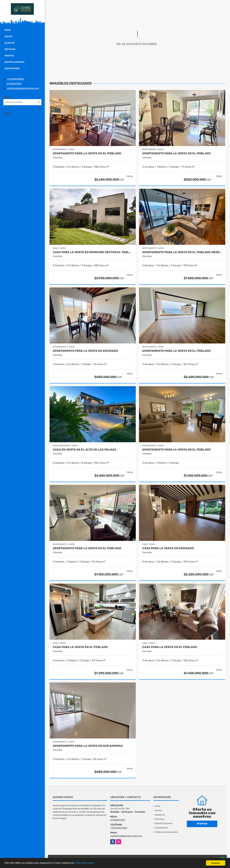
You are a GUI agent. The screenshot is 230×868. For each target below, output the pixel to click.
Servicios (10, 49)
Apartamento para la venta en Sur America (88, 746)
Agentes (9, 56)
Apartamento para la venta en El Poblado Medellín (182, 252)
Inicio (8, 30)
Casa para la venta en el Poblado (80, 647)
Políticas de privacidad (166, 832)
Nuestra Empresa (14, 62)
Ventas (8, 36)
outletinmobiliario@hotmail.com (23, 88)
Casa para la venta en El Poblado (170, 647)
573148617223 (14, 84)
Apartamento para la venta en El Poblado (87, 153)
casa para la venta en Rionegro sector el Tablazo (93, 252)
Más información (85, 863)
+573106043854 (15, 79)
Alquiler (10, 43)
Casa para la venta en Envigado (168, 548)
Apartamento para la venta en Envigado (85, 351)
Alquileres (160, 815)
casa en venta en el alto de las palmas (84, 450)
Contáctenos (12, 68)
